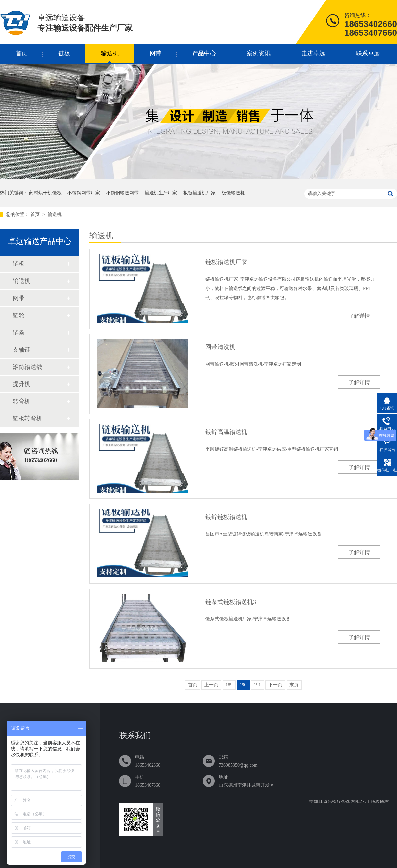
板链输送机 (233, 193)
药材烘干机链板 (45, 193)
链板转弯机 (27, 418)
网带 (155, 53)
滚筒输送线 (27, 367)
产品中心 (204, 53)
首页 (22, 53)
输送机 (110, 53)
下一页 (275, 685)
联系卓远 (368, 53)
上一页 (211, 685)
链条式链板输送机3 (231, 602)
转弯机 (22, 401)
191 (258, 685)
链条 (19, 333)
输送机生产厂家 (161, 193)
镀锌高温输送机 (226, 432)
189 (229, 685)
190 (243, 685)
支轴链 (22, 350)
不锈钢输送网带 (122, 193)
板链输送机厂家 (199, 193)
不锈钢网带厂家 (84, 193)
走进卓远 (313, 53)
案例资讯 (259, 53)
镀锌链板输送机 (226, 517)
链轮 (19, 315)
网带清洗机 (220, 347)
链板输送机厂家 (226, 262)
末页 (294, 685)
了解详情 (359, 316)
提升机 (22, 384)
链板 (64, 53)
